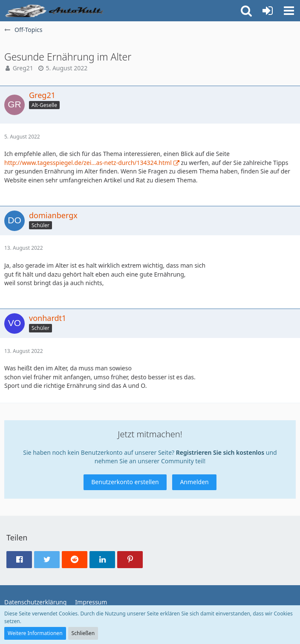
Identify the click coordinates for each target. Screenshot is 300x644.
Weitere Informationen (35, 633)
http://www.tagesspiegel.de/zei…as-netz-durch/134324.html (88, 163)
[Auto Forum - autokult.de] (55, 11)
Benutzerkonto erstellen (125, 482)
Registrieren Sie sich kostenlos (220, 452)
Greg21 (23, 68)
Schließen (83, 633)
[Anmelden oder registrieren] (268, 11)
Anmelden (194, 482)
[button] (289, 11)
